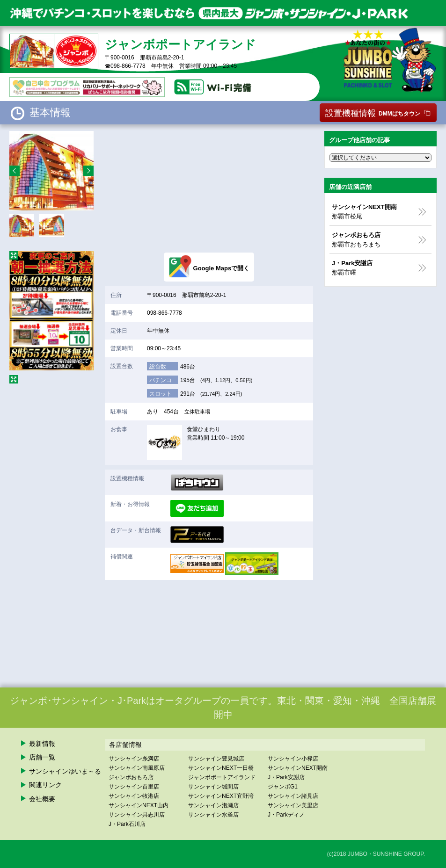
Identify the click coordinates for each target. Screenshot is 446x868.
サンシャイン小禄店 (293, 759)
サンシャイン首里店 (134, 787)
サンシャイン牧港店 (134, 796)
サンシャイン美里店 (293, 805)
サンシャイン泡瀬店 (213, 805)
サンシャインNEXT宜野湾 (221, 796)
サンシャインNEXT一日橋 (221, 768)
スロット (161, 394)
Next (88, 171)
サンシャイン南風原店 (137, 768)
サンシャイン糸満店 (134, 759)
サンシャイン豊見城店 (216, 759)
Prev (15, 171)
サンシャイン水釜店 (213, 815)
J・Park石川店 (127, 824)
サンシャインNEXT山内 (139, 805)
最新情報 (42, 744)
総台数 (158, 367)
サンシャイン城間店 (213, 787)
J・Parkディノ (286, 815)
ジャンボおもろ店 (131, 777)
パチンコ (161, 380)
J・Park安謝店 (286, 777)
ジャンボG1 (283, 787)
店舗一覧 (42, 757)
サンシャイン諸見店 (293, 796)
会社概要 (42, 799)
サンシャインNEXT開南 (298, 768)
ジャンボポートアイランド (222, 777)
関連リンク (45, 785)
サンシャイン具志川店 (137, 815)
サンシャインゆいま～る (65, 771)
